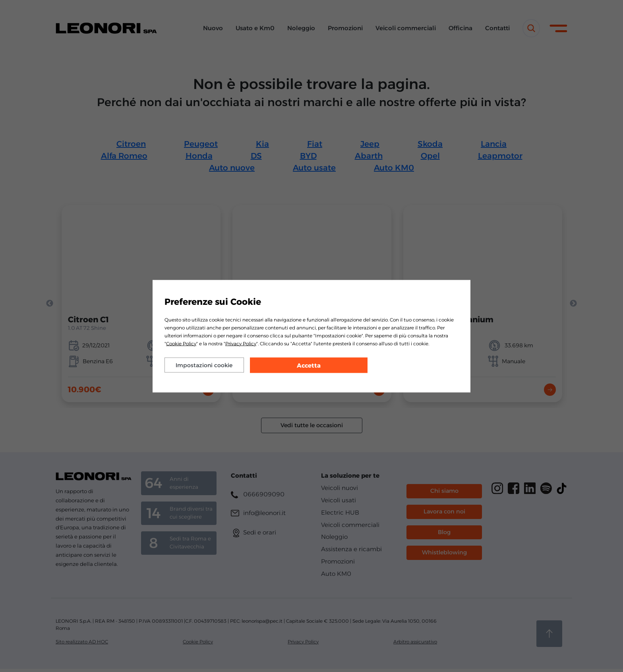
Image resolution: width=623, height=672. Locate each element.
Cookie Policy (181, 343)
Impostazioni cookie (204, 365)
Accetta (309, 365)
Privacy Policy (241, 343)
